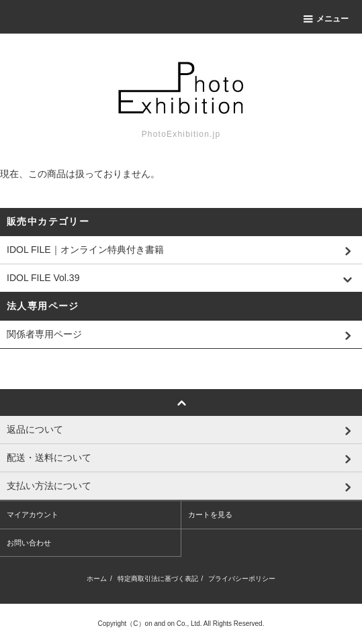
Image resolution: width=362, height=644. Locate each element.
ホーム (97, 579)
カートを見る (210, 515)
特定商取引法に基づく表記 (158, 579)
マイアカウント (33, 515)
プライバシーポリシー (242, 579)
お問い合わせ (29, 543)
